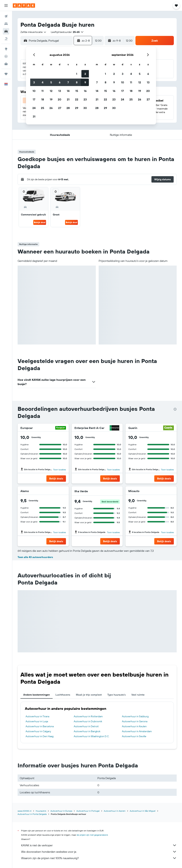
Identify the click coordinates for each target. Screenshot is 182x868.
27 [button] (60, 108)
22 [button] (77, 99)
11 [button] (42, 91)
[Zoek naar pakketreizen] (6, 39)
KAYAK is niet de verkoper (99, 845)
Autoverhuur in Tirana (37, 716)
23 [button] (85, 99)
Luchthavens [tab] (63, 695)
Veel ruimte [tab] (138, 695)
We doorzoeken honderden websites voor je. (99, 852)
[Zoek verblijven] (6, 24)
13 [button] (60, 91)
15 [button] (77, 91)
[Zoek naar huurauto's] (6, 31)
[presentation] (175, 409)
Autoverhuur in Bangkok (87, 731)
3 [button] (34, 82)
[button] (6, 6)
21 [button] (68, 99)
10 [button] (34, 91)
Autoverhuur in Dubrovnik (88, 721)
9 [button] (85, 82)
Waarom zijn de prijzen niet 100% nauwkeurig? (99, 858)
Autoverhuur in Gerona (135, 721)
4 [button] (43, 82)
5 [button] (51, 82)
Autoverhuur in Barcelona (40, 726)
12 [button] (51, 91)
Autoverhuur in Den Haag (40, 736)
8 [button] (77, 82)
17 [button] (34, 99)
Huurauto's (41, 811)
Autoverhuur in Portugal (88, 811)
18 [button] (43, 99)
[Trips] (6, 74)
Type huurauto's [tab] (117, 695)
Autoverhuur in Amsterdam (137, 731)
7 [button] (68, 82)
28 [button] (68, 108)
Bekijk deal (40, 222)
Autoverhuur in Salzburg (135, 716)
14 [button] (68, 91)
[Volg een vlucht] (6, 56)
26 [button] (51, 108)
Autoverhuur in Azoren (115, 811)
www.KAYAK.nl (25, 811)
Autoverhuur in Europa (61, 811)
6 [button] (60, 82)
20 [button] (60, 99)
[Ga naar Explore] (6, 49)
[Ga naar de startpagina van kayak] (24, 6)
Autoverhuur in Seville (134, 736)
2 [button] (85, 74)
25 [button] (42, 108)
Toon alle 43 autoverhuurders (35, 557)
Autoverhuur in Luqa (37, 721)
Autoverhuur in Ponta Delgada (32, 814)
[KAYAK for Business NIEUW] (6, 64)
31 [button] (34, 116)
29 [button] (77, 108)
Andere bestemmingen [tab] (37, 695)
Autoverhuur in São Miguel (143, 811)
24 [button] (34, 108)
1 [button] (77, 74)
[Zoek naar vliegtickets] (6, 16)
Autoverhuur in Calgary (38, 731)
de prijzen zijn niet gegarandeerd (92, 835)
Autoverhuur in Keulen (134, 726)
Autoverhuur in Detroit (86, 726)
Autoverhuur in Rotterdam (88, 716)
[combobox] (34, 32)
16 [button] (85, 91)
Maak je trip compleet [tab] (89, 695)
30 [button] (85, 108)
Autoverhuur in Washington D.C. (92, 736)
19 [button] (51, 99)
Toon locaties (60, 470)
